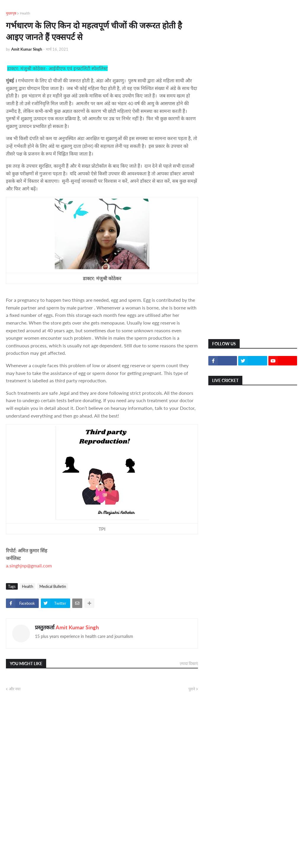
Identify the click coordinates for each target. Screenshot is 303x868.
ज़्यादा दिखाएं (189, 663)
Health (25, 13)
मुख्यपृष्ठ (11, 13)
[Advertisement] (253, 47)
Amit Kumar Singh (77, 627)
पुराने (192, 689)
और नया (15, 689)
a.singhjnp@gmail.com (29, 565)
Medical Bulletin (53, 586)
